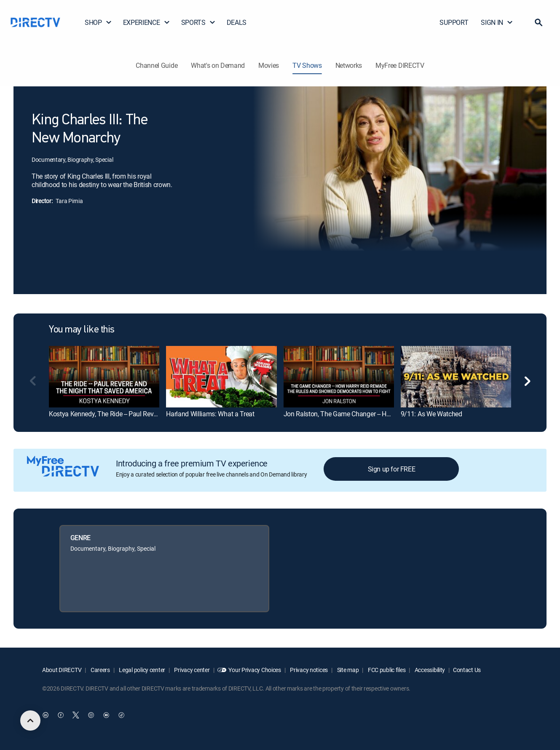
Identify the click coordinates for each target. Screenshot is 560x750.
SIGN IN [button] (497, 22)
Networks (349, 65)
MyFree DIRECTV (400, 65)
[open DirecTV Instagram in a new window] (91, 715)
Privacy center (192, 670)
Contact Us (467, 670)
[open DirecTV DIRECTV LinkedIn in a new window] (46, 715)
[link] (104, 377)
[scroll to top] (30, 721)
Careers (100, 670)
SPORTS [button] (198, 22)
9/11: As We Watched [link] (431, 414)
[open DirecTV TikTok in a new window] (121, 715)
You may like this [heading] (82, 330)
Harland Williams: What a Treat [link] (210, 414)
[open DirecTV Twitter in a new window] (76, 715)
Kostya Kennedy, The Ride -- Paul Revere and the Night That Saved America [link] (155, 414)
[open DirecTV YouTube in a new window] (106, 715)
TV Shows (307, 65)
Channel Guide (157, 65)
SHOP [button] (98, 22)
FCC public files (386, 670)
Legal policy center (142, 670)
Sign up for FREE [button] (392, 469)
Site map (347, 670)
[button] (539, 22)
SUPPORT (454, 22)
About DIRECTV (62, 670)
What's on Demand (218, 65)
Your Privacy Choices (255, 670)
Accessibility (429, 670)
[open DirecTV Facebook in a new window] (61, 715)
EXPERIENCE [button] (147, 22)
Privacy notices (309, 670)
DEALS (237, 22)
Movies (269, 65)
